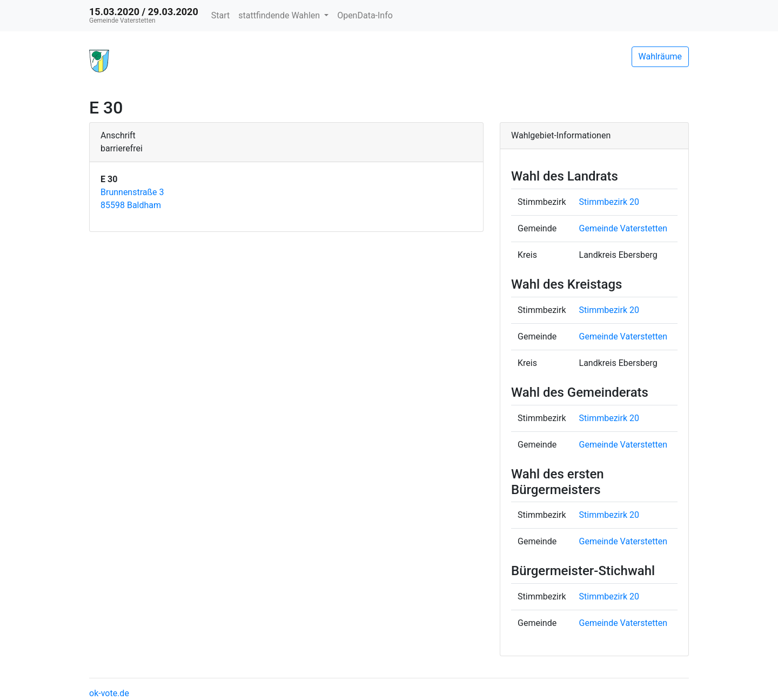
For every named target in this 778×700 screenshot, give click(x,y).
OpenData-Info (365, 15)
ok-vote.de (109, 693)
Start (220, 15)
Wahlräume (660, 56)
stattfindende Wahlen (280, 15)
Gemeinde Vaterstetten (623, 228)
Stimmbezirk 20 (609, 202)
